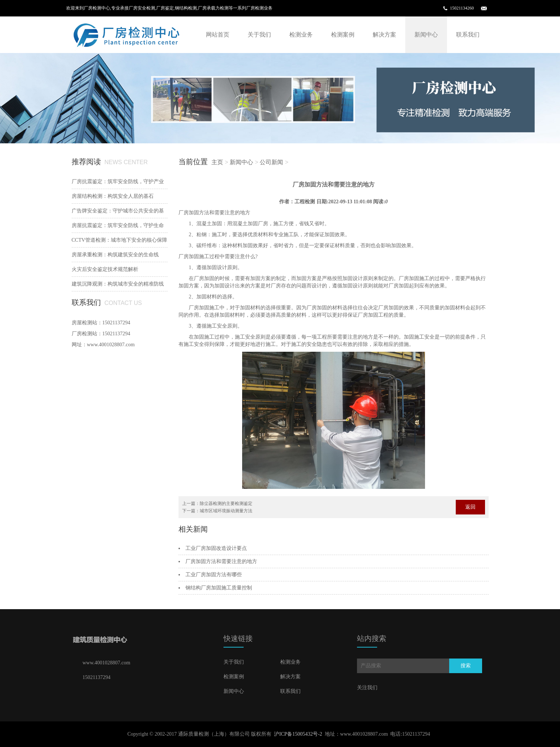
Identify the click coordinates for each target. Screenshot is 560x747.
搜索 (466, 666)
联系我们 (468, 35)
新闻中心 (426, 35)
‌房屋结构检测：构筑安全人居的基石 (113, 196)
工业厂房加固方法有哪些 (214, 575)
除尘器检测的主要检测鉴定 (226, 503)
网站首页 (218, 35)
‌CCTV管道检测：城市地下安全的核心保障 (119, 240)
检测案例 (343, 35)
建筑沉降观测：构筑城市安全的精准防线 (118, 284)
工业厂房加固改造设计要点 (216, 548)
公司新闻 (271, 162)
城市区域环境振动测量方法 (226, 511)
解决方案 (384, 35)
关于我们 (259, 35)
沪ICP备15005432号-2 (298, 734)
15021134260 (462, 8)
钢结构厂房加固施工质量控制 (219, 588)
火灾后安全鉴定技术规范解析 (105, 269)
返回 (470, 507)
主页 (217, 162)
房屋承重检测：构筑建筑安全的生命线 (115, 255)
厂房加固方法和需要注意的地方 (221, 561)
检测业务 (301, 35)
